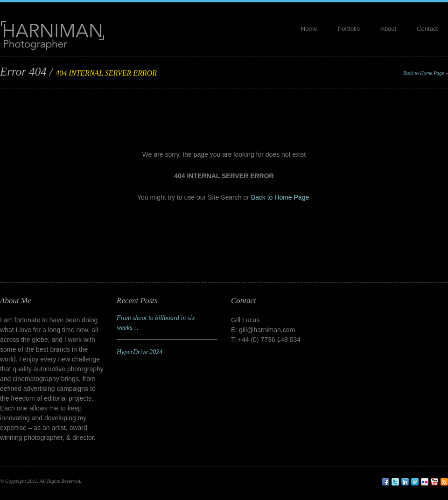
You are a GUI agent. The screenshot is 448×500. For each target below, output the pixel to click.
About (388, 29)
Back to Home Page (280, 197)
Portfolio (349, 29)
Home (309, 29)
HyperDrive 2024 (140, 352)
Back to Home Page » (426, 73)
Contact (427, 29)
